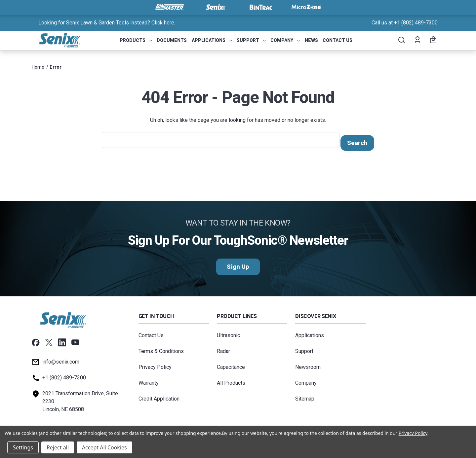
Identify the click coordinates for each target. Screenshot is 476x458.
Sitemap (305, 396)
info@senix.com (61, 359)
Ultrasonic (228, 333)
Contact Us (151, 333)
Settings (23, 447)
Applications (310, 333)
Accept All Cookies (104, 447)
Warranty (149, 380)
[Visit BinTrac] (261, 7)
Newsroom (308, 364)
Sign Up (238, 264)
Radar (223, 349)
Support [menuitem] (251, 40)
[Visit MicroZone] (306, 7)
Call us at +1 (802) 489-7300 (405, 23)
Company (306, 380)
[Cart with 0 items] (432, 41)
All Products (231, 380)
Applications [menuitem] (212, 40)
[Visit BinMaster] (170, 7)
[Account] (417, 41)
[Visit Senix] (215, 7)
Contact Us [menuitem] (337, 40)
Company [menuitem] (285, 40)
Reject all (58, 447)
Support (304, 349)
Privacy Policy (155, 364)
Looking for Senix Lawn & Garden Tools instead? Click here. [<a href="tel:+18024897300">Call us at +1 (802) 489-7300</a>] (107, 23)
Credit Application (159, 396)
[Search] (401, 41)
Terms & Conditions (161, 349)
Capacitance (231, 364)
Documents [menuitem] (172, 40)
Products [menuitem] (136, 40)
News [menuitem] (311, 40)
